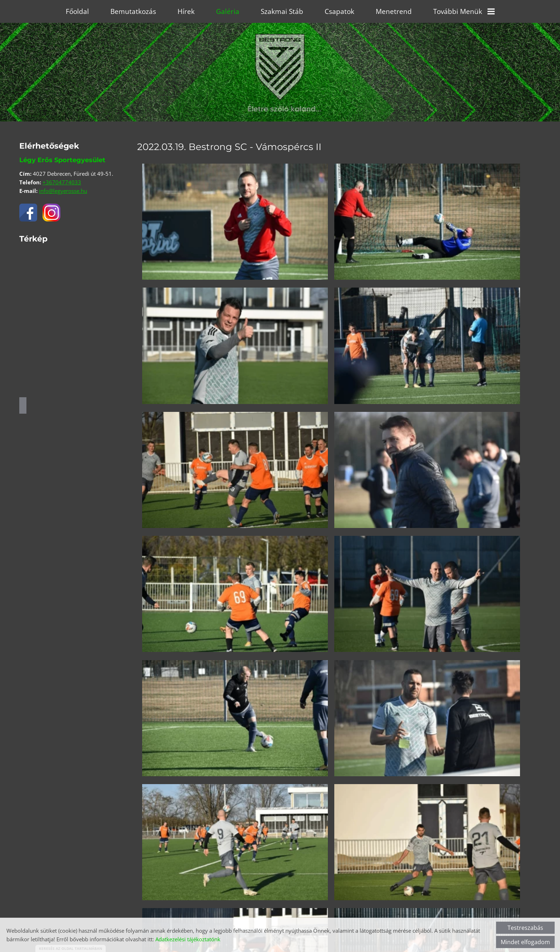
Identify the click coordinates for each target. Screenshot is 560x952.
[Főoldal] (280, 55)
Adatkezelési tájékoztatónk (188, 939)
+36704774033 (62, 182)
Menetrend (394, 11)
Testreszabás (525, 928)
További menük (464, 11)
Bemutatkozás (133, 11)
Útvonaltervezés (23, 405)
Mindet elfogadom (525, 942)
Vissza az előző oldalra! (184, 903)
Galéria (228, 11)
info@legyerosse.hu (63, 191)
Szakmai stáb (282, 11)
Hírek (186, 11)
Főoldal (77, 11)
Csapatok (339, 11)
